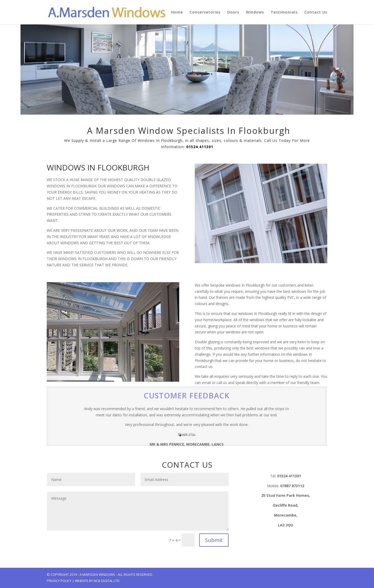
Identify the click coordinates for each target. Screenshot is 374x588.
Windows (255, 12)
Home (177, 12)
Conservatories (205, 12)
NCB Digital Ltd (107, 581)
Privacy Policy (59, 581)
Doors (233, 12)
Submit (214, 540)
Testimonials (284, 12)
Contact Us (316, 12)
